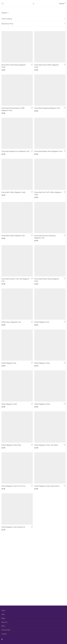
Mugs (3, 618)
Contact (4, 634)
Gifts (3, 614)
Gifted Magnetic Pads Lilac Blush (46, 445)
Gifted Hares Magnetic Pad (11, 322)
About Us (4, 622)
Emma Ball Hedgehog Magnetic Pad (47, 108)
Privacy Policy (6, 630)
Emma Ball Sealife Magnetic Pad (13, 236)
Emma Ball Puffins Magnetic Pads (13, 192)
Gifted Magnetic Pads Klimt (11, 445)
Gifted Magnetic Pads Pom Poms (13, 486)
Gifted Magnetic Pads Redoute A (13, 527)
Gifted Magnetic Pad (42, 322)
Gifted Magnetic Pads (42, 363)
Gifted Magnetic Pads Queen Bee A (47, 486)
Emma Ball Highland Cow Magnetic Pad (15, 151)
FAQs (3, 626)
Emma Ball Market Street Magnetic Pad (48, 151)
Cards (3, 611)
